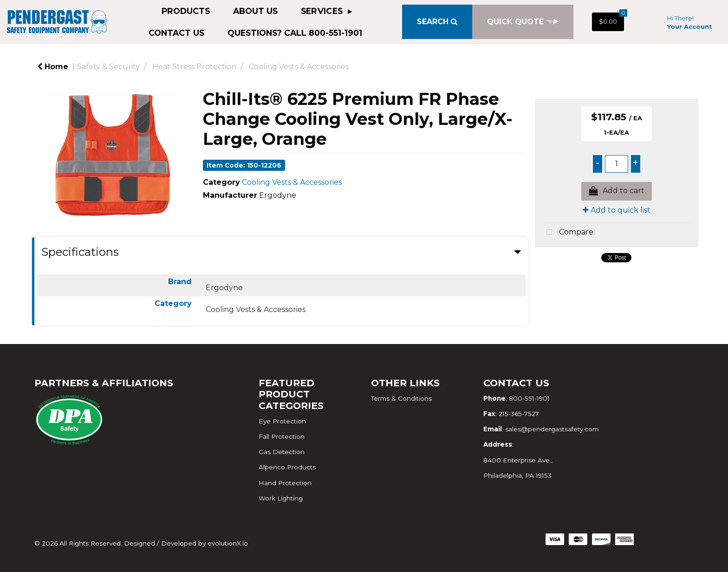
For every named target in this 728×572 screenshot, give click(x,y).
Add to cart (617, 191)
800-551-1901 (529, 398)
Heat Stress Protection (194, 67)
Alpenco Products (287, 467)
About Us (255, 11)
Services (323, 11)
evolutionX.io (228, 543)
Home (53, 67)
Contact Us (176, 33)
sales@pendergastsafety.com (552, 429)
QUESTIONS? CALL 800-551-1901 (295, 33)
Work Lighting (281, 498)
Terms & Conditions (401, 398)
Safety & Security (108, 67)
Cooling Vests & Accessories (299, 67)
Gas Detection (282, 452)
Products (186, 11)
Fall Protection (282, 436)
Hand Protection (285, 483)
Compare (568, 233)
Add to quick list (617, 210)
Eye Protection (282, 421)
